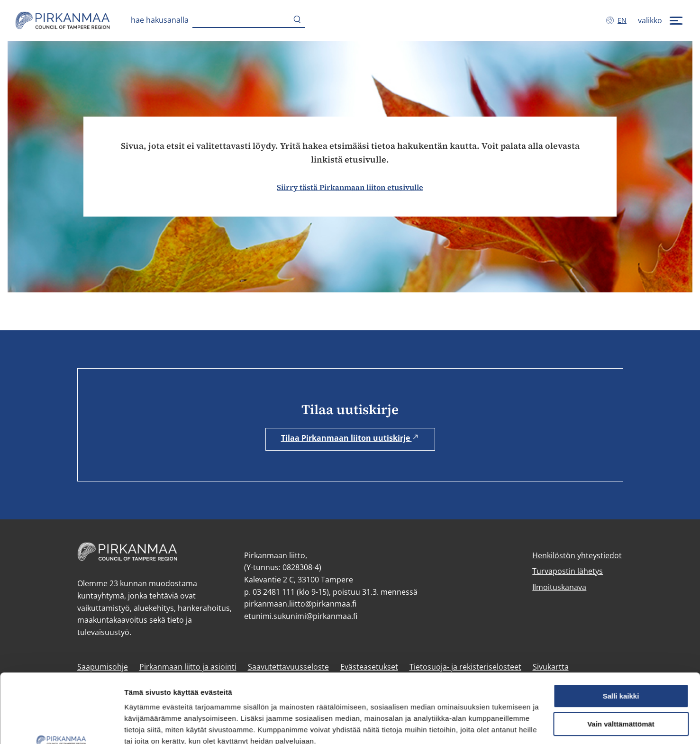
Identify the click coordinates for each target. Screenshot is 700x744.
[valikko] (661, 20)
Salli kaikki (621, 631)
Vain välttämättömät (621, 659)
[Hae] (297, 20)
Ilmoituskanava (559, 587)
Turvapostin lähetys (568, 571)
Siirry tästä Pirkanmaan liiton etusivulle (350, 187)
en (624, 20)
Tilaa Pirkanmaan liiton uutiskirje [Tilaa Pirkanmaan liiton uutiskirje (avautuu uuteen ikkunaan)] (350, 438)
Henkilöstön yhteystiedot (577, 555)
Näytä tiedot (145, 725)
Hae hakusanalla (160, 20)
